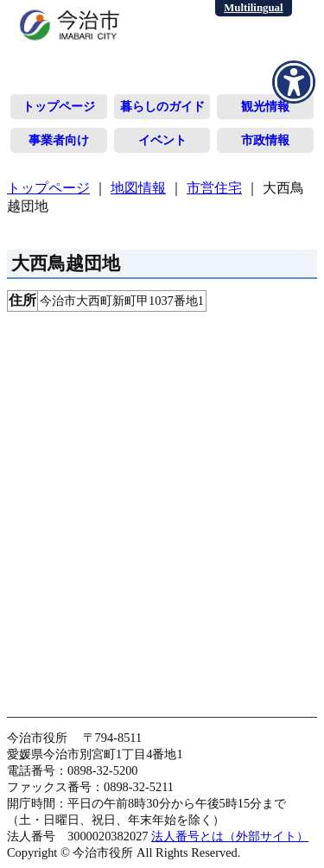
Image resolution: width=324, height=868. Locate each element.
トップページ (59, 106)
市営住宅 (214, 188)
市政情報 (265, 140)
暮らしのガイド (162, 106)
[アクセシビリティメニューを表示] (294, 82)
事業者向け (59, 140)
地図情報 (138, 188)
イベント (162, 140)
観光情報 (265, 106)
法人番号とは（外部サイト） (230, 836)
